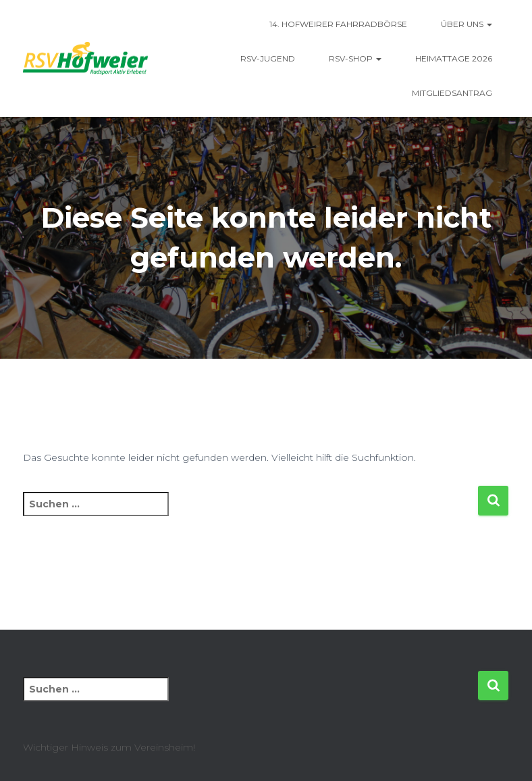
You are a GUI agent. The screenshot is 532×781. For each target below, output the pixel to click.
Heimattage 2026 (454, 58)
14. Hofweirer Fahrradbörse (338, 24)
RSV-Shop (355, 58)
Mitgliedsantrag (452, 93)
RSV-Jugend (268, 58)
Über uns (467, 24)
